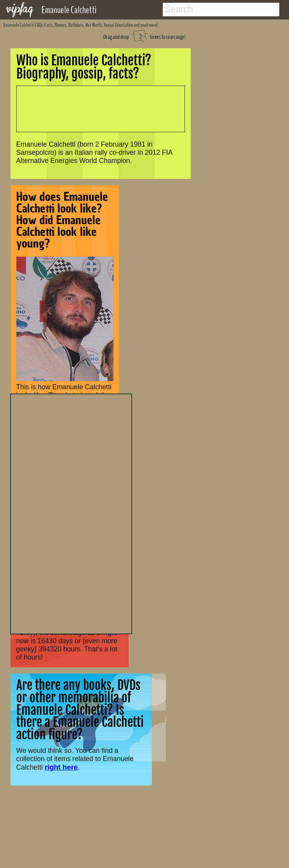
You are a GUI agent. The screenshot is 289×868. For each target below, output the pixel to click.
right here (61, 767)
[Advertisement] (71, 513)
